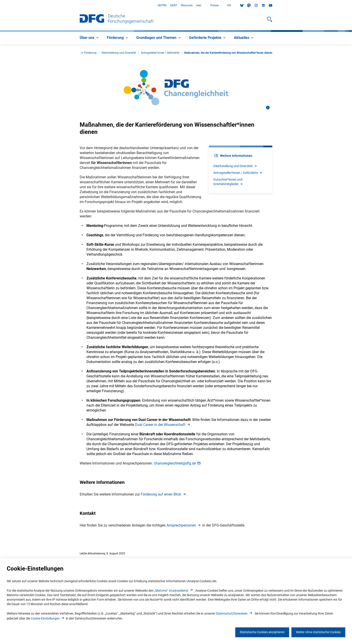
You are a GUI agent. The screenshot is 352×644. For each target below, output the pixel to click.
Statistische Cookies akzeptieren (262, 632)
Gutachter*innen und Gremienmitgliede (228, 182)
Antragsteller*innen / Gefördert (238, 173)
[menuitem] (90, 38)
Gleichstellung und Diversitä (235, 166)
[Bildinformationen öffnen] (268, 108)
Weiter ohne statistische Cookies (318, 632)
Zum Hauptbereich (0, 6)
